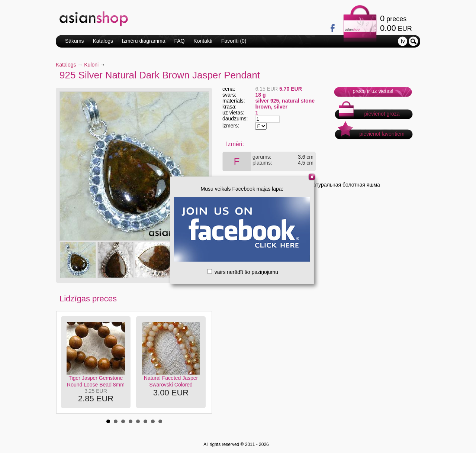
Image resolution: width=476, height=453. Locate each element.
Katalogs (103, 41)
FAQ (179, 41)
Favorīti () (234, 41)
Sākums (75, 41)
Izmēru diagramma (144, 41)
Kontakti (203, 41)
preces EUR (396, 23)
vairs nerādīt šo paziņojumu (243, 272)
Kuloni (91, 65)
